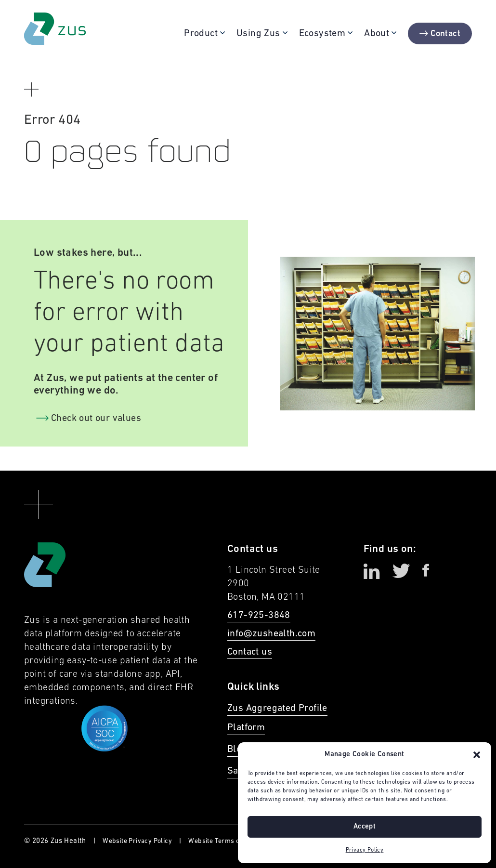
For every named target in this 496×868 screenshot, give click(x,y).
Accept (365, 827)
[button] (477, 755)
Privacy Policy (365, 850)
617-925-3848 (259, 616)
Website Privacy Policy (137, 841)
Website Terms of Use (222, 841)
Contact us (250, 652)
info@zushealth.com (271, 634)
